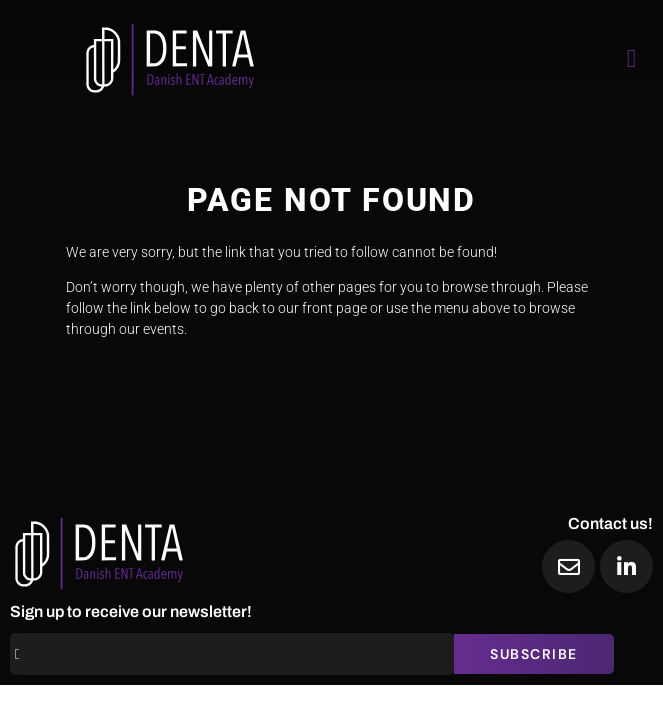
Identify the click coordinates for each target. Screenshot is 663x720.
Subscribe (534, 654)
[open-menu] (632, 58)
